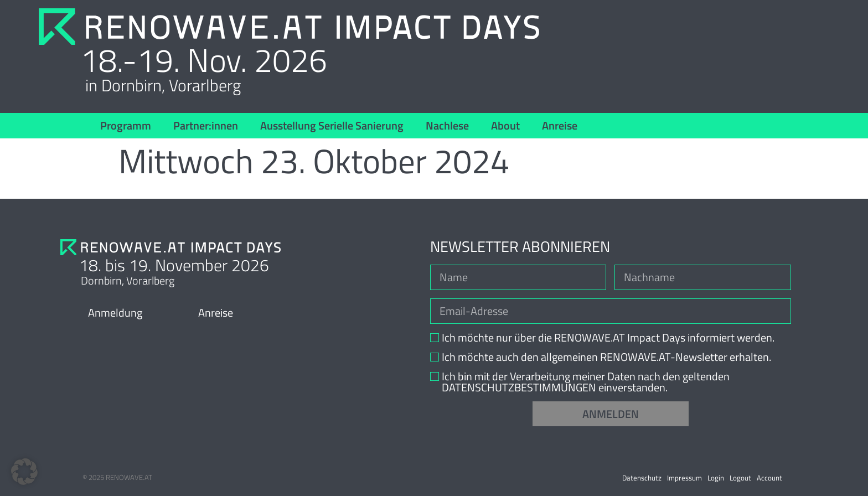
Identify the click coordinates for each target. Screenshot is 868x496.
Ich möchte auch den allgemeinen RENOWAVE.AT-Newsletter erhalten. (606, 357)
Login (716, 478)
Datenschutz (642, 478)
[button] (24, 472)
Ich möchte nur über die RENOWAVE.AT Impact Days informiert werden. (608, 338)
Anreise (560, 125)
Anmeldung (115, 312)
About (505, 125)
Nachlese (447, 125)
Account (769, 478)
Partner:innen (206, 125)
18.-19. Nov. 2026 (204, 60)
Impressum (684, 478)
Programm (126, 125)
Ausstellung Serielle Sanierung (332, 125)
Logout (740, 478)
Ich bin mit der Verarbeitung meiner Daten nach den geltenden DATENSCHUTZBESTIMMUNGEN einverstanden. (586, 382)
